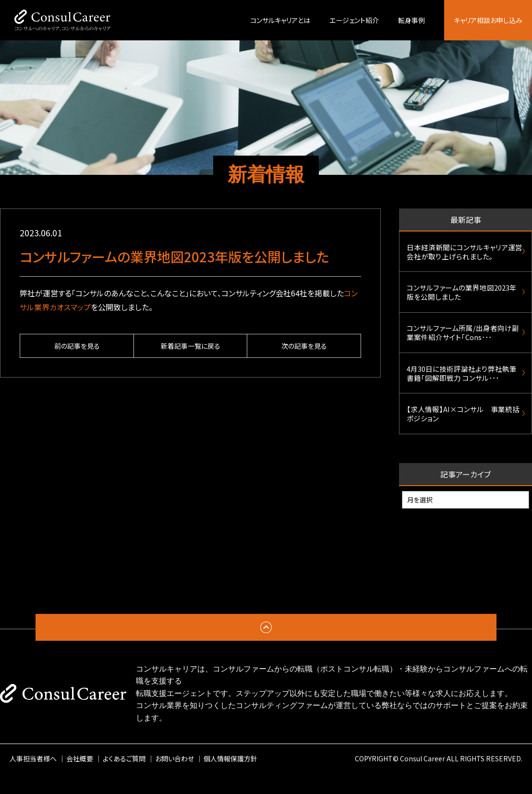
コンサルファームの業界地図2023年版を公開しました (462, 298)
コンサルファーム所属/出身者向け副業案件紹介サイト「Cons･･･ (463, 343)
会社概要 (80, 779)
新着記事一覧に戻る (191, 346)
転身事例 (411, 20)
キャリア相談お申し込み (488, 20)
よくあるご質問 (124, 779)
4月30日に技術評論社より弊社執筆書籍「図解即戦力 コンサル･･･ (461, 388)
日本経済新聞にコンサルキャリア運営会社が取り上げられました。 (461, 254)
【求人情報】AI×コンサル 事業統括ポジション (463, 432)
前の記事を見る (77, 346)
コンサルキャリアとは (280, 20)
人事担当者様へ (33, 779)
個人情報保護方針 (230, 779)
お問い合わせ (175, 779)
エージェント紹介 (354, 20)
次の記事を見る (304, 346)
